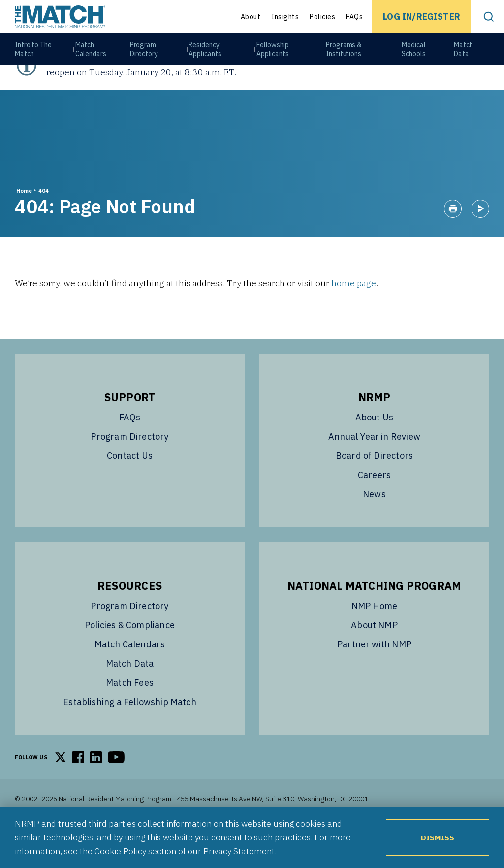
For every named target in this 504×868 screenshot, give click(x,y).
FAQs (354, 17)
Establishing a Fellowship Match (130, 735)
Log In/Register (422, 16)
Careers (374, 508)
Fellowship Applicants (274, 55)
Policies (322, 17)
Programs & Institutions (345, 55)
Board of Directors (374, 489)
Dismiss (438, 837)
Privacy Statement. (240, 851)
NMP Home (374, 639)
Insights (285, 17)
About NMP (374, 659)
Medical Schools (414, 55)
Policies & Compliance (130, 659)
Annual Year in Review (374, 470)
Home (24, 224)
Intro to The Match (33, 55)
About (251, 17)
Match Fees (130, 716)
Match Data (464, 55)
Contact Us (130, 489)
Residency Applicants (206, 55)
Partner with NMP (374, 678)
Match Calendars (91, 55)
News (374, 528)
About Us (374, 451)
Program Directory (144, 55)
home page (354, 316)
